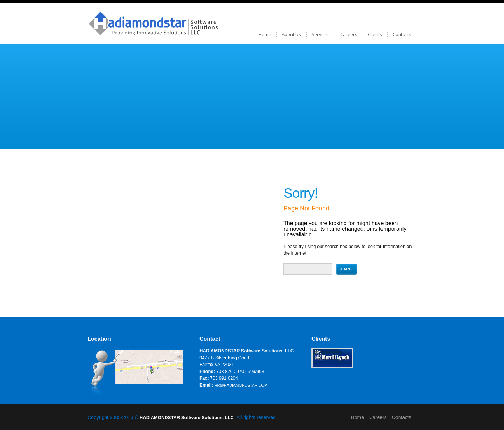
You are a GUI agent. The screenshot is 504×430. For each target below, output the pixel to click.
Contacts (402, 34)
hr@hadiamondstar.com (241, 385)
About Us (291, 34)
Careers (349, 34)
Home (265, 34)
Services (321, 34)
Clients (375, 34)
